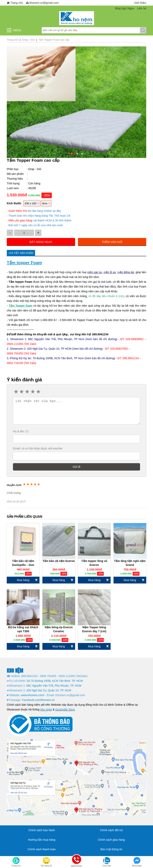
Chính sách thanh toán (42, 849)
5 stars (38, 392)
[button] (72, 154)
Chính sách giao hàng (111, 840)
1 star (16, 392)
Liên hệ (142, 8)
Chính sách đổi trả (111, 830)
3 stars (27, 392)
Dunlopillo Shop (65, 709)
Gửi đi (76, 467)
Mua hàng (23, 580)
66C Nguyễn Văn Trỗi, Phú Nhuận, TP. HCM (54, 686)
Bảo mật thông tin (111, 849)
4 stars (32, 392)
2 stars (21, 392)
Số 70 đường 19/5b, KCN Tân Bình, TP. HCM (55, 681)
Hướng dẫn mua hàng (42, 840)
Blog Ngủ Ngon (125, 8)
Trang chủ (17, 3)
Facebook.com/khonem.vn (38, 700)
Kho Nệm (46, 709)
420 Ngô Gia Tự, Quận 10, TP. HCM (49, 690)
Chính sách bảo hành (42, 830)
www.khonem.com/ (33, 695)
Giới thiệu (140, 3)
